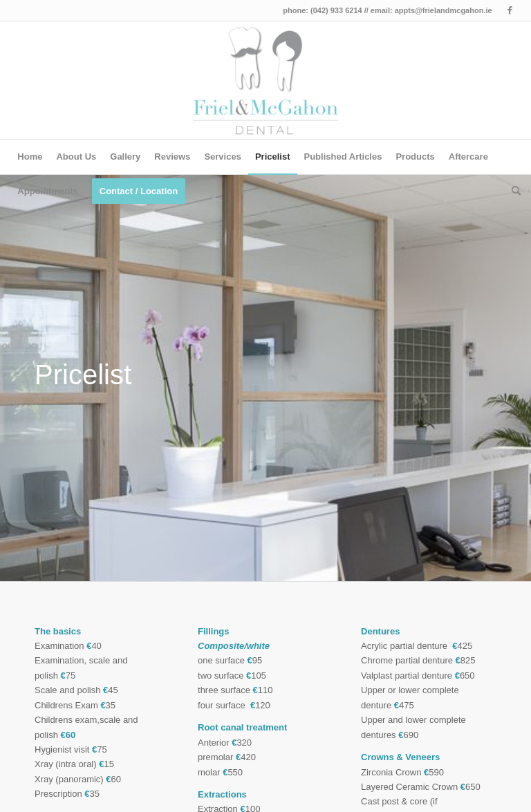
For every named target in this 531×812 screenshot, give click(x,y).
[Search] (513, 191)
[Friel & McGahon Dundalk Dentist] (266, 80)
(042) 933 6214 (336, 10)
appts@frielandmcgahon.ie (444, 10)
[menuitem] (30, 157)
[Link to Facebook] (510, 10)
